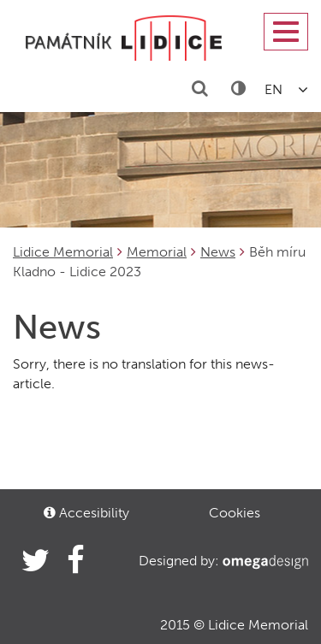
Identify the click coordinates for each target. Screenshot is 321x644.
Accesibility (86, 513)
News (218, 252)
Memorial (157, 252)
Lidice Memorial (63, 252)
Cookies (235, 513)
